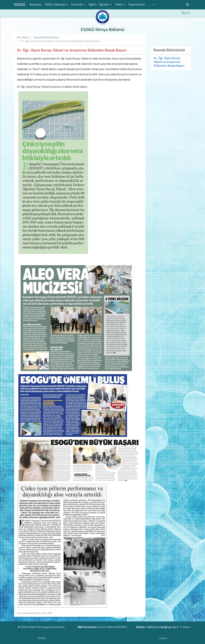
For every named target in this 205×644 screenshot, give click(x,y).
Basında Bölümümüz (46, 37)
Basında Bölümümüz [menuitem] (169, 50)
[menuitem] (171, 62)
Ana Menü (23, 37)
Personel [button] (78, 5)
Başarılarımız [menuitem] (137, 5)
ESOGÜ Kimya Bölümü (102, 30)
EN (188, 13)
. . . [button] (151, 5)
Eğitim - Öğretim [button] (100, 5)
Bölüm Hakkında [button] (56, 5)
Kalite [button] (120, 5)
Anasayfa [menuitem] (36, 5)
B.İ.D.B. (42, 638)
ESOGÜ (20, 5)
